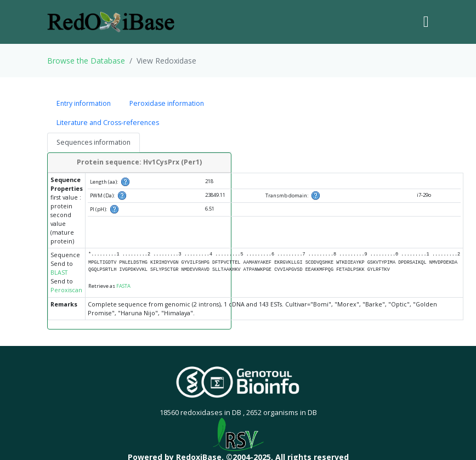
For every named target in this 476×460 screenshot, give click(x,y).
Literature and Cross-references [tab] (108, 123)
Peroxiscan (66, 290)
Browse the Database (86, 61)
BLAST (59, 272)
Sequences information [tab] (93, 142)
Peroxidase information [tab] (167, 103)
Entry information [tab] (84, 103)
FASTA (123, 286)
